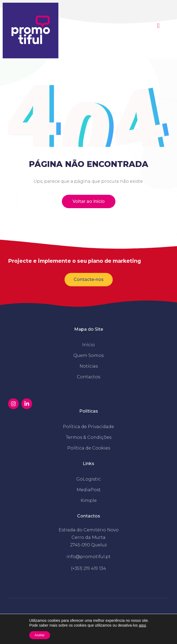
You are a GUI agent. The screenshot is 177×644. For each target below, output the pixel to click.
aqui (142, 625)
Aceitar (39, 635)
